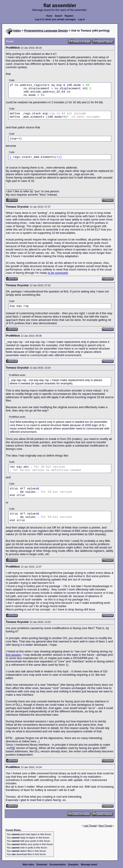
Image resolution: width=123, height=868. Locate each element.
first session (13, 655)
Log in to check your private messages (55, 19)
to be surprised (57, 273)
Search (58, 16)
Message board (89, 865)
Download (42, 865)
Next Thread (106, 826)
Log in (82, 19)
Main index (28, 865)
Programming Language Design (46, 31)
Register (69, 16)
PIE (13, 748)
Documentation (58, 865)
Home (49, 16)
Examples (73, 865)
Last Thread (90, 826)
